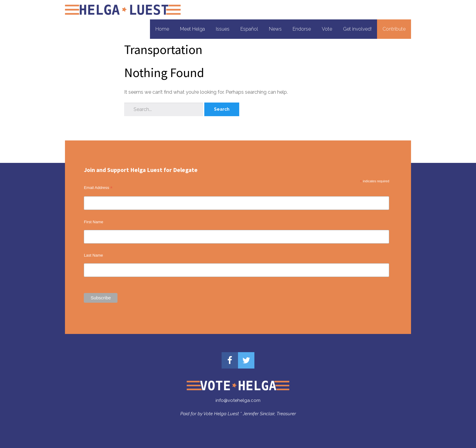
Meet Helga (192, 29)
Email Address (98, 188)
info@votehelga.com (238, 400)
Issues (223, 29)
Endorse (302, 29)
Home (162, 29)
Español (249, 29)
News (275, 29)
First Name (93, 222)
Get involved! (357, 29)
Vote (327, 29)
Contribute (394, 29)
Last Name (93, 255)
